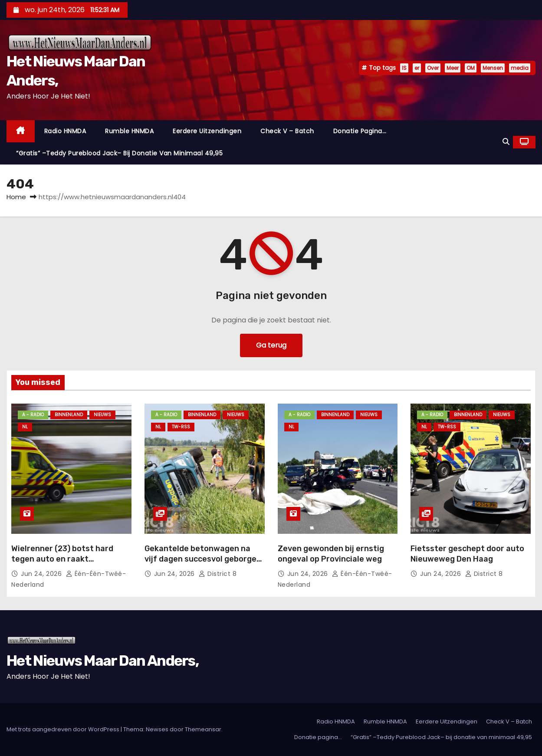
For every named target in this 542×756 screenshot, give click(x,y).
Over (433, 68)
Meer (453, 68)
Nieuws (102, 415)
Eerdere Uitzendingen (207, 131)
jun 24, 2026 (42, 574)
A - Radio (33, 415)
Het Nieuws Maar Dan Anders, (102, 661)
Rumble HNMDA (129, 131)
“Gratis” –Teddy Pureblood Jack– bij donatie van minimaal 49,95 (119, 153)
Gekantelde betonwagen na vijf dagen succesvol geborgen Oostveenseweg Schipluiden (203, 559)
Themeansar (203, 729)
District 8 (218, 574)
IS (404, 68)
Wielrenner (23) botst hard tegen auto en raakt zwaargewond (62, 559)
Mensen (493, 68)
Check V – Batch (287, 131)
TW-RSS (181, 427)
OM (471, 68)
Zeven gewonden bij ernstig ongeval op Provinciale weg (331, 554)
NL (25, 427)
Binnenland (69, 415)
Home (16, 197)
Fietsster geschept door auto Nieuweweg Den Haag (467, 554)
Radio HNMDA (65, 131)
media (520, 68)
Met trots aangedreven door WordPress (64, 729)
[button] (506, 142)
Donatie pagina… (360, 131)
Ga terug (271, 345)
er (417, 68)
